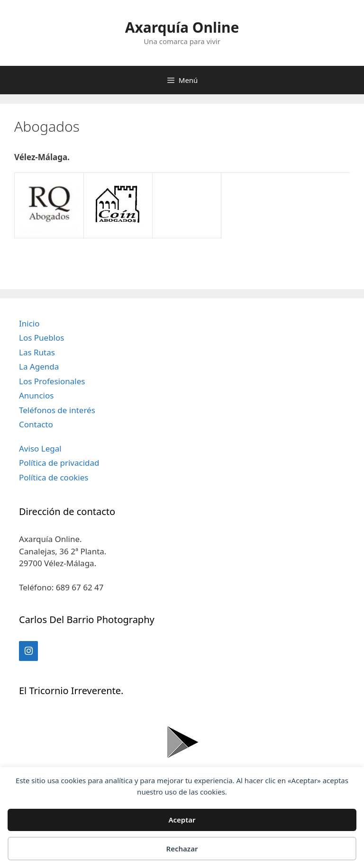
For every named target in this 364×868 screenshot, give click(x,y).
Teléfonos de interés (57, 410)
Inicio (29, 323)
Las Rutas (37, 352)
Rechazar (182, 849)
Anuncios (36, 395)
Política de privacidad (59, 463)
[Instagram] (28, 651)
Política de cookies (54, 477)
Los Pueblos (41, 338)
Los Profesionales (52, 381)
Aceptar (182, 820)
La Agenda (39, 366)
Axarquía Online (182, 27)
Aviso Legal (40, 448)
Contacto (36, 424)
